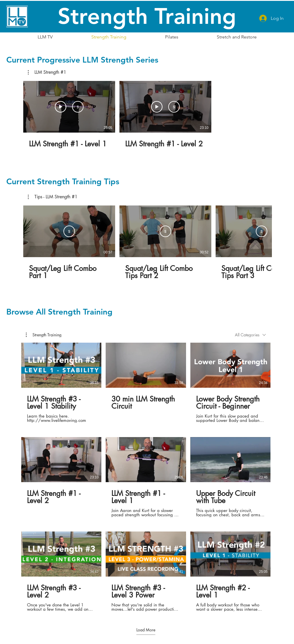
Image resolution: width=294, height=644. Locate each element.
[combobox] (250, 335)
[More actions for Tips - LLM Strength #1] (53, 197)
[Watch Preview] (61, 107)
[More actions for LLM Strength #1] (47, 72)
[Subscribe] (78, 107)
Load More (146, 630)
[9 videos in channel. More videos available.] (146, 477)
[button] (47, 72)
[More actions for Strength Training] (44, 335)
